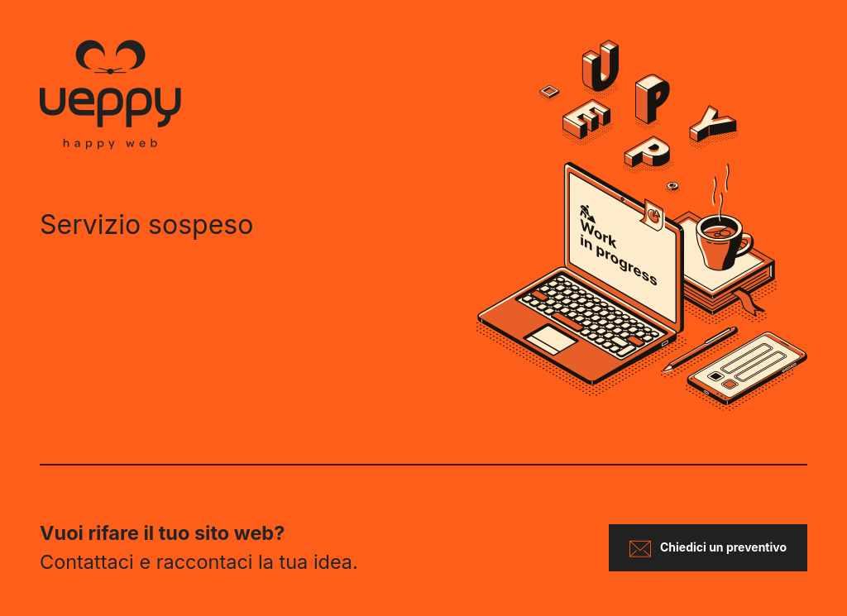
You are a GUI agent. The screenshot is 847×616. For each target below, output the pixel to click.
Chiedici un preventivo (708, 549)
